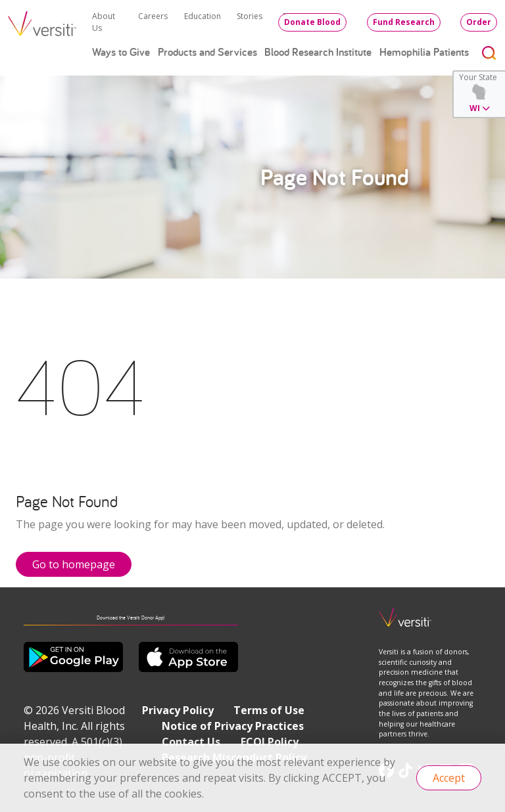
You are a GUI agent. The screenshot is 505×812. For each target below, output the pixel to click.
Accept (449, 778)
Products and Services (207, 52)
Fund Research (404, 22)
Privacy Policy (178, 710)
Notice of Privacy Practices (233, 726)
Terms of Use (269, 710)
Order (479, 22)
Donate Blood (312, 22)
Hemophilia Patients (424, 52)
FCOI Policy (270, 742)
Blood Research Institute (318, 52)
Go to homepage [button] (74, 564)
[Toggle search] (489, 52)
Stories (250, 16)
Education (203, 16)
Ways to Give (121, 52)
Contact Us (191, 742)
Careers (153, 16)
